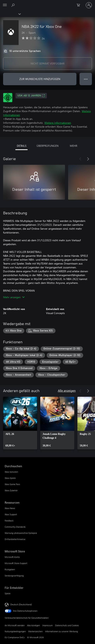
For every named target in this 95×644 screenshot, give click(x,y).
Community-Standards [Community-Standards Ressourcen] (15, 527)
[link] (20, 423)
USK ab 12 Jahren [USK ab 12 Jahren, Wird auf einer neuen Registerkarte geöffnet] (31, 96)
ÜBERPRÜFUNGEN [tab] (47, 146)
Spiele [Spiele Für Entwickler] (8, 593)
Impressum (47, 625)
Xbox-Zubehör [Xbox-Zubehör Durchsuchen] (11, 490)
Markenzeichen (35, 631)
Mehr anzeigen (14, 297)
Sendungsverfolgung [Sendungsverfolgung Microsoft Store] (14, 576)
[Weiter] (88, 159)
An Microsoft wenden (15, 625)
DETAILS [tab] (22, 146)
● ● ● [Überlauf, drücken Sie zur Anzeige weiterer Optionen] (86, 79)
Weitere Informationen (58, 123)
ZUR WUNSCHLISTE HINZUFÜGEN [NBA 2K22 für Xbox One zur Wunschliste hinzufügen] (40, 79)
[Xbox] (10, 14)
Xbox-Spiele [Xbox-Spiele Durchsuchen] (10, 478)
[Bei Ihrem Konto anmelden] (89, 5)
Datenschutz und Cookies (67, 625)
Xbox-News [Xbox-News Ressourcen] (10, 508)
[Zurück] (80, 159)
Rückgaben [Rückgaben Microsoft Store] (10, 569)
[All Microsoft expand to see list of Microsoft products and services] (5, 5)
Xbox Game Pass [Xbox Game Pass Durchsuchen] (12, 484)
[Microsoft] (47, 3)
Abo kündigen (33, 625)
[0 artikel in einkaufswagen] (80, 5)
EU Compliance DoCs (15, 637)
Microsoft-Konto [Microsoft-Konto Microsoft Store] (12, 557)
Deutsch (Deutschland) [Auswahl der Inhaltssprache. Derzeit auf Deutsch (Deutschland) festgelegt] (21, 604)
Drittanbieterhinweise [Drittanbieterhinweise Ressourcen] (15, 539)
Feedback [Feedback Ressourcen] (9, 521)
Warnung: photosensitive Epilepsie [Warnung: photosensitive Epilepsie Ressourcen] (21, 533)
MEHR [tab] (74, 146)
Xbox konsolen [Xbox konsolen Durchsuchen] (11, 472)
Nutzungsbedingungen (15, 631)
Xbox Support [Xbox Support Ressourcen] (11, 514)
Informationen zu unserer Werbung (61, 631)
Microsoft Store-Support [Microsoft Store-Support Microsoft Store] (16, 563)
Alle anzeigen (67, 390)
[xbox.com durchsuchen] (14, 5)
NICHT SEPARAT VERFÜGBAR (47, 63)
